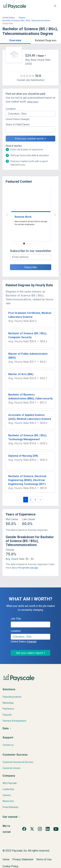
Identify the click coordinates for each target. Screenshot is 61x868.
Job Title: (16, 619)
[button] (15, 40)
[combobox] (30, 114)
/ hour (40, 56)
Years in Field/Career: (18, 124)
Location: (11, 109)
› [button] (34, 214)
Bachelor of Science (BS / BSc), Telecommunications (26, 21)
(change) (25, 119)
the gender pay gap (28, 568)
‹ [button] (27, 214)
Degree (22, 18)
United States (9, 18)
